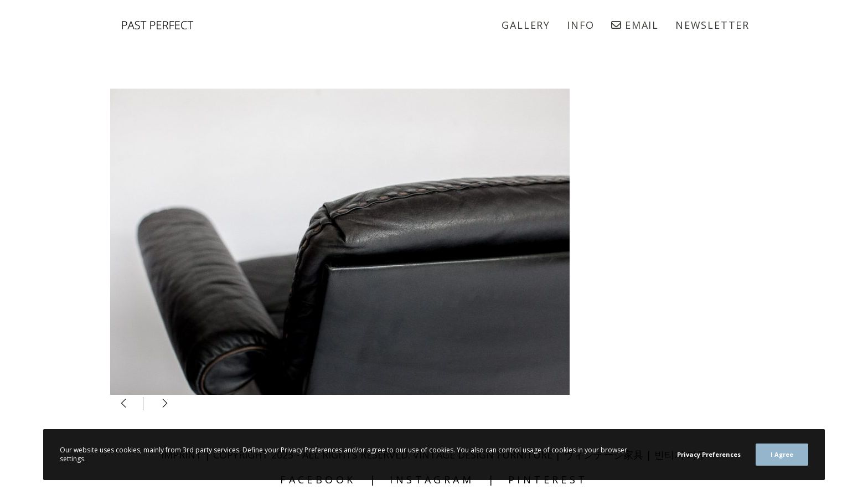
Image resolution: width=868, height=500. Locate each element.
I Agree (782, 454)
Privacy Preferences (709, 454)
